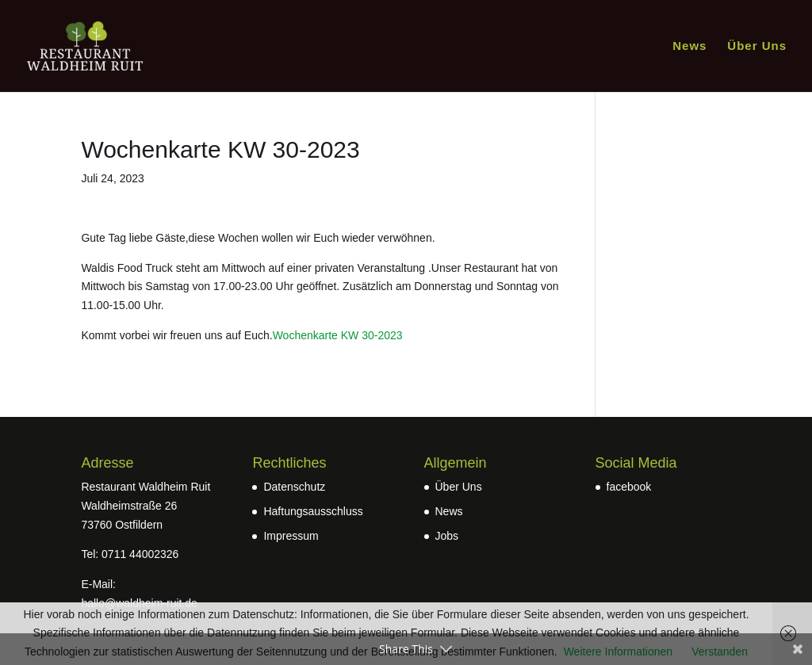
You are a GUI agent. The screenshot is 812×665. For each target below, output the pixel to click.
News (689, 46)
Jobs (447, 536)
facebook (629, 487)
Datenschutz (294, 487)
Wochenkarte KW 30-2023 (338, 335)
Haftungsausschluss (313, 511)
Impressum (291, 536)
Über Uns (757, 46)
